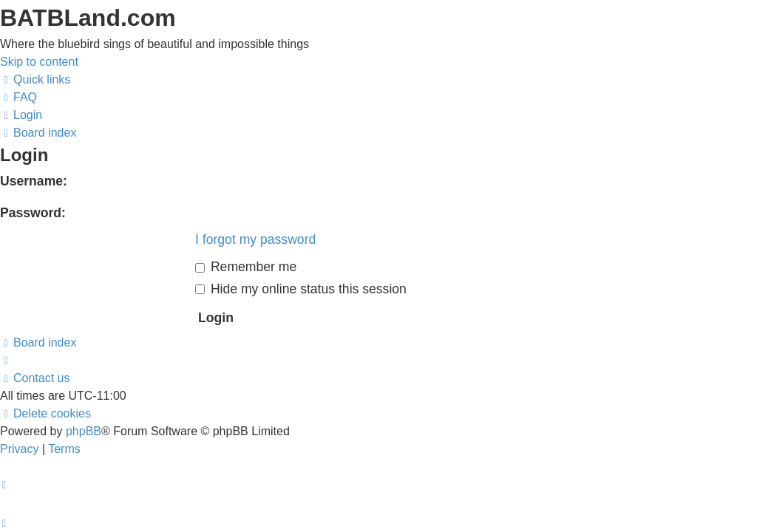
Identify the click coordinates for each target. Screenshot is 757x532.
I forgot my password (255, 239)
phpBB (84, 431)
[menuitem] (18, 97)
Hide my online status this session (301, 289)
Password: (33, 213)
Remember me (246, 267)
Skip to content (39, 62)
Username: (34, 181)
